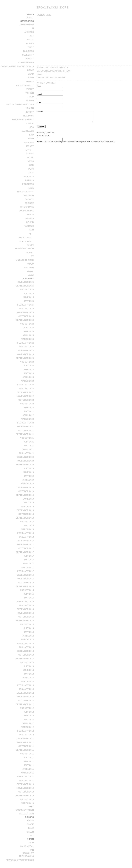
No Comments (58, 78)
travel (30, 252)
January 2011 (26, 780)
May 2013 (29, 674)
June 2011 (28, 761)
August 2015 (27, 590)
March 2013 (27, 681)
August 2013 (27, 662)
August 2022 (27, 404)
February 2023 (26, 385)
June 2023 (28, 369)
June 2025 (28, 297)
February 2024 (26, 343)
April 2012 (28, 723)
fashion (29, 93)
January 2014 (26, 647)
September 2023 (25, 358)
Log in (30, 842)
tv (32, 256)
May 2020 (29, 476)
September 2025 (25, 286)
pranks (29, 180)
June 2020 (28, 472)
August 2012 (27, 708)
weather (29, 268)
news (31, 161)
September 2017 (25, 552)
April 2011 (28, 769)
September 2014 (25, 621)
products (28, 184)
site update (27, 207)
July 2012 (29, 712)
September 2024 (25, 320)
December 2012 (25, 693)
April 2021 (28, 449)
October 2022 (26, 400)
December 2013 (25, 651)
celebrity (28, 55)
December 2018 (25, 510)
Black (30, 824)
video (31, 264)
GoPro (30, 101)
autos (30, 40)
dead (31, 74)
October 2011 (26, 746)
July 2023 (29, 366)
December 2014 (25, 609)
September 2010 (25, 796)
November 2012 (25, 697)
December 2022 (25, 392)
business (28, 51)
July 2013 (29, 666)
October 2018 (26, 514)
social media (26, 211)
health (30, 108)
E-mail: (39, 94)
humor (30, 123)
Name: (39, 86)
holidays (29, 116)
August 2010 (27, 799)
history (29, 112)
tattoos (29, 226)
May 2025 (29, 301)
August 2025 (27, 290)
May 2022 (29, 411)
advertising (27, 24)
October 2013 (26, 655)
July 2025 (29, 293)
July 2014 (29, 628)
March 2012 (27, 727)
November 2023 (25, 354)
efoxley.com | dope (53, 7)
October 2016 (26, 583)
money (30, 146)
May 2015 (29, 598)
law (31, 135)
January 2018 (26, 537)
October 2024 (26, 316)
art (32, 36)
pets (31, 169)
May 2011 (29, 765)
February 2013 (26, 685)
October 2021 (26, 430)
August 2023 (27, 362)
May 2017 (29, 560)
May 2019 (29, 503)
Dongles (44, 15)
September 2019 (25, 495)
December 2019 (25, 487)
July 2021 (29, 442)
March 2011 (27, 773)
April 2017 (28, 563)
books (30, 43)
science (29, 203)
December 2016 (25, 575)
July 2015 (29, 594)
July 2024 (29, 328)
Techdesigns (26, 856)
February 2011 (26, 777)
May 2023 (29, 373)
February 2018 (26, 533)
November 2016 (25, 579)
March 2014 (27, 640)
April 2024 (28, 335)
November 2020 (25, 461)
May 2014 (29, 632)
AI (33, 28)
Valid (27, 846)
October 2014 (26, 617)
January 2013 (26, 689)
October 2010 (26, 792)
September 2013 (25, 659)
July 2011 (29, 758)
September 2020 (25, 465)
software (25, 241)
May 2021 (29, 446)
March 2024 (27, 339)
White (30, 820)
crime (30, 70)
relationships (25, 192)
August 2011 (27, 754)
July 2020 (29, 468)
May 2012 (29, 719)
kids (31, 127)
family (30, 89)
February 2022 (26, 423)
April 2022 (28, 415)
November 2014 (25, 613)
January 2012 (26, 735)
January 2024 (26, 347)
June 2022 (28, 408)
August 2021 (27, 438)
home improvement (23, 120)
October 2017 (26, 548)
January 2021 (26, 453)
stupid (30, 222)
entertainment (25, 85)
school (29, 199)
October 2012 (26, 700)
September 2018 (25, 518)
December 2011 (25, 739)
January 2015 (26, 605)
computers (24, 238)
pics (31, 173)
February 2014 (26, 643)
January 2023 (26, 388)
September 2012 (25, 704)
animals (29, 32)
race (31, 188)
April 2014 (28, 636)
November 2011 (25, 742)
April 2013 (28, 678)
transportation (24, 249)
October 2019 (26, 491)
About (30, 18)
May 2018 (29, 525)
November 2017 (25, 544)
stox (28, 150)
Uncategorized (25, 260)
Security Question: (46, 132)
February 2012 (26, 731)
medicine (29, 142)
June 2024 (28, 331)
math (31, 139)
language (28, 131)
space (30, 215)
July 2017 (29, 556)
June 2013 (28, 670)
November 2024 (25, 312)
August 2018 (27, 522)
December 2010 (25, 784)
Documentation (25, 810)
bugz (31, 47)
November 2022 (25, 396)
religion (29, 195)
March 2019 (27, 506)
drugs (30, 82)
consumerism (26, 62)
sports (29, 218)
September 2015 (25, 586)
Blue (31, 828)
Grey (31, 836)
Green (30, 832)
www (31, 275)
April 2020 (28, 480)
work (31, 271)
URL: (39, 103)
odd (31, 165)
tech (31, 230)
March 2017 (27, 567)
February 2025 (26, 305)
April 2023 (28, 377)
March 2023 (27, 381)
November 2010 (25, 788)
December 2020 (25, 457)
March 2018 (27, 529)
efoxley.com (26, 814)
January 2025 (26, 309)
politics (29, 176)
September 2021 (25, 434)
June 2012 (28, 716)
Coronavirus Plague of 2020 (17, 66)
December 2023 (25, 350)
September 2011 (25, 750)
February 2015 (26, 602)
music (30, 157)
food (31, 97)
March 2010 (27, 803)
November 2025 (25, 282)
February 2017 (26, 571)
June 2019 (28, 499)
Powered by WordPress (20, 860)
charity (29, 59)
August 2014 (27, 624)
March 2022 (27, 419)
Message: (40, 111)
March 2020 (27, 484)
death (30, 78)
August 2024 (27, 324)
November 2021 (25, 427)
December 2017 (25, 541)
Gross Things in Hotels (20, 104)
